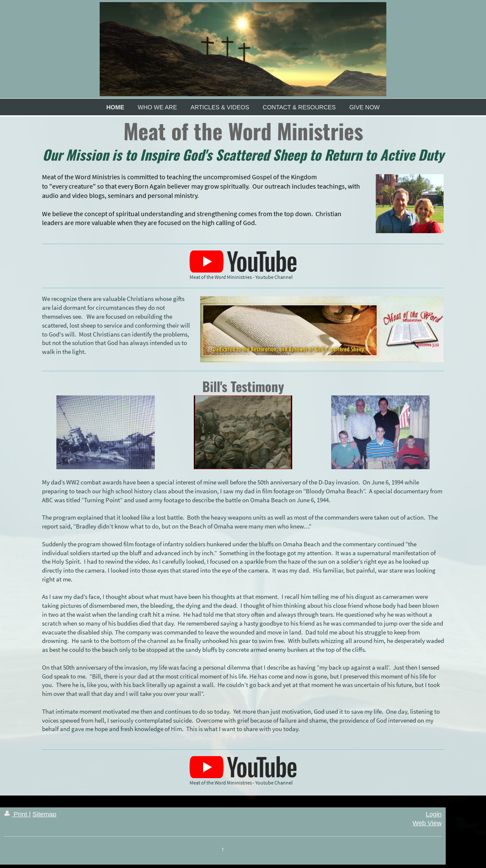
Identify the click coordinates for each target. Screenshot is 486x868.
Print (17, 814)
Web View (427, 823)
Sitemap (44, 814)
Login (434, 814)
